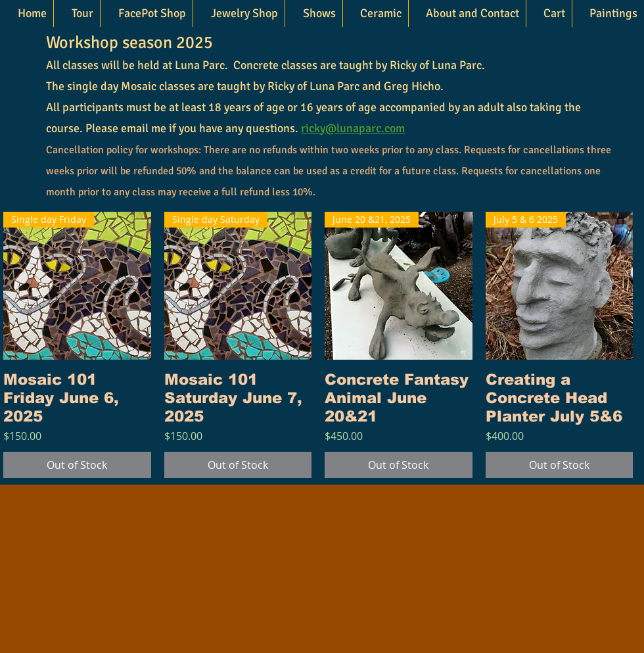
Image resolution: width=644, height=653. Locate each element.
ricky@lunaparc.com (353, 128)
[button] (239, 13)
